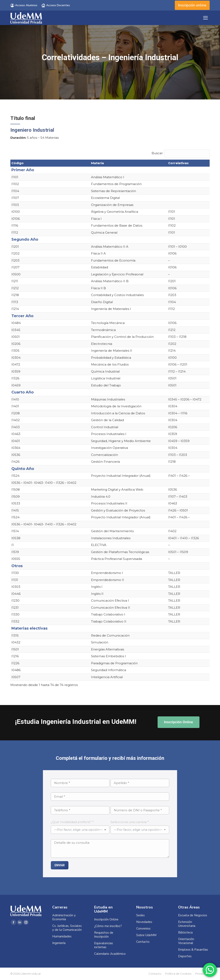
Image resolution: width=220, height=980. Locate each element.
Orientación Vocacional (186, 941)
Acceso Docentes (56, 5)
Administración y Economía (64, 917)
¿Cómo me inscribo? (108, 926)
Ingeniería (59, 943)
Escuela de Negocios (193, 915)
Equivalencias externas (104, 945)
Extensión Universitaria (187, 924)
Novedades (144, 922)
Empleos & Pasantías (193, 950)
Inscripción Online (106, 920)
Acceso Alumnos (24, 5)
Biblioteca (185, 933)
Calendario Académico (110, 954)
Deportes (185, 956)
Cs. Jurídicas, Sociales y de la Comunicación (67, 928)
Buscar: (157, 153)
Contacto (143, 942)
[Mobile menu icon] (205, 18)
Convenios (143, 929)
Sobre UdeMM (146, 935)
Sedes (140, 915)
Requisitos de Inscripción (104, 935)
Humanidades (62, 936)
